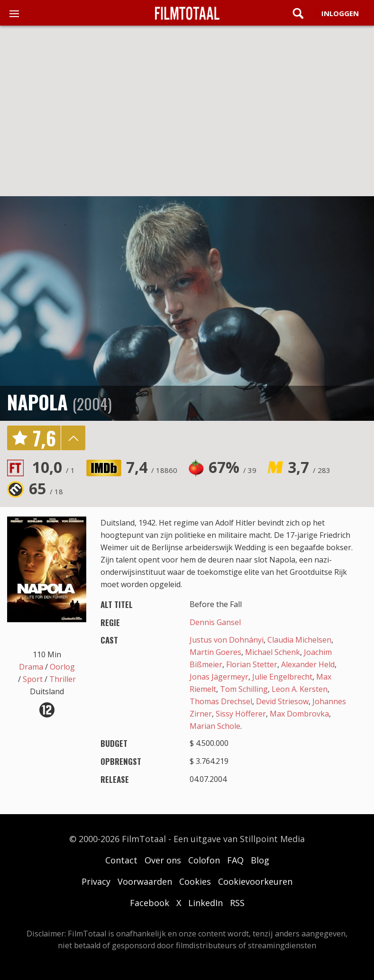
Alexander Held (308, 664)
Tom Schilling (244, 689)
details (73, 438)
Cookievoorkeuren (255, 881)
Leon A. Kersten (300, 689)
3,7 (309, 467)
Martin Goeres (215, 652)
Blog (260, 860)
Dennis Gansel (215, 622)
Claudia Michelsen (299, 640)
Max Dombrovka (299, 714)
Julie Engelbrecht (282, 677)
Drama (31, 667)
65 (46, 488)
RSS (237, 903)
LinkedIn (205, 903)
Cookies (195, 881)
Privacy (96, 881)
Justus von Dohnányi (227, 640)
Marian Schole (215, 726)
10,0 (54, 467)
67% (233, 467)
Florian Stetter (252, 664)
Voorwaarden (145, 881)
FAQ (235, 860)
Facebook (150, 903)
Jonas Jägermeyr (219, 677)
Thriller (63, 679)
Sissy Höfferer (241, 714)
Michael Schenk (273, 652)
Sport (33, 679)
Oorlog (62, 667)
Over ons (163, 860)
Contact (121, 860)
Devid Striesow (282, 701)
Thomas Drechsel (221, 701)
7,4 (152, 467)
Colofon (204, 860)
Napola (37, 402)
